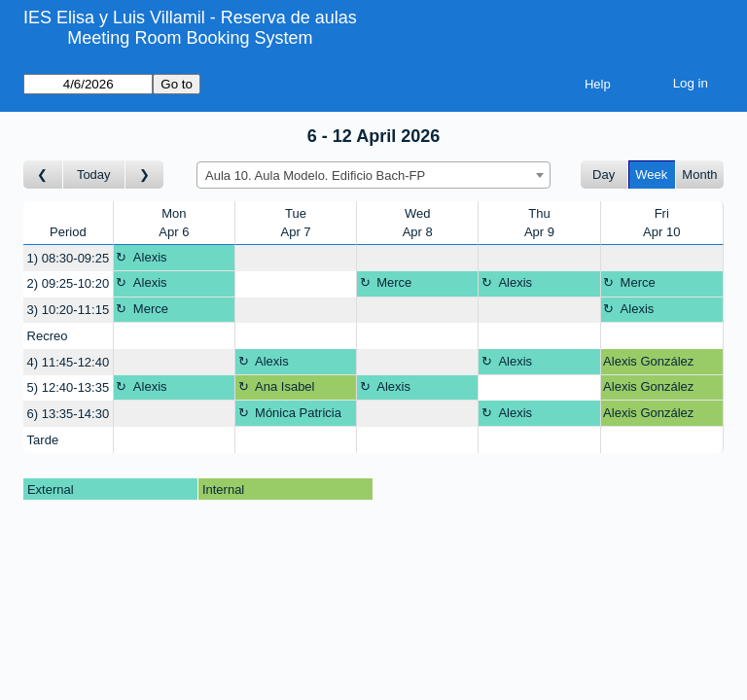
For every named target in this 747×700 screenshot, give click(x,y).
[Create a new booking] (296, 258)
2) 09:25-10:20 (69, 283)
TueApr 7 (296, 223)
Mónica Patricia (298, 413)
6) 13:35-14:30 (69, 414)
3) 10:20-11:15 (69, 310)
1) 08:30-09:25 (69, 258)
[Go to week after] (145, 175)
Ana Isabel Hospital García (282, 390)
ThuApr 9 (539, 223)
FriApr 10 (661, 223)
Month (699, 175)
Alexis (150, 257)
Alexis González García (648, 365)
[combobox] (373, 175)
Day (604, 175)
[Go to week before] (43, 175)
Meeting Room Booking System (190, 38)
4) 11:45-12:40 (69, 362)
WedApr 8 (418, 223)
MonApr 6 (174, 223)
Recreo (48, 336)
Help (598, 84)
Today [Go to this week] (94, 175)
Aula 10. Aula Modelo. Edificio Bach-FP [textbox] (315, 175)
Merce (394, 282)
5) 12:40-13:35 (69, 387)
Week (651, 175)
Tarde (43, 440)
